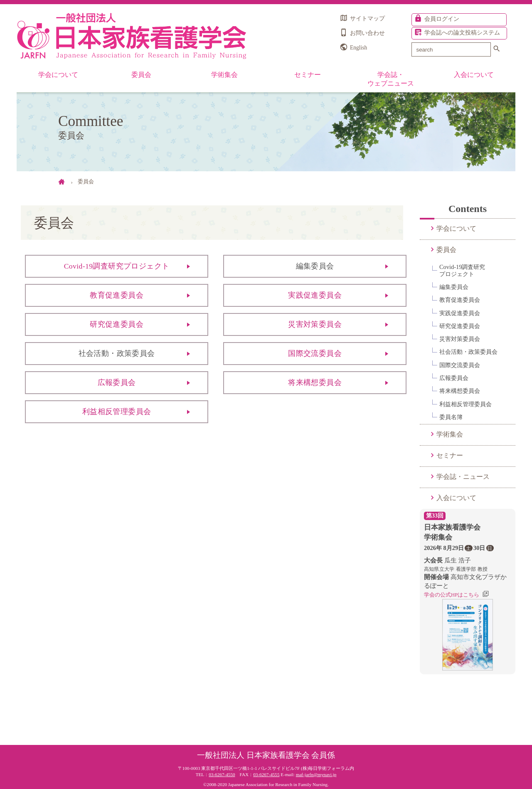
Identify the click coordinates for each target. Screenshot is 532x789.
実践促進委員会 (315, 295)
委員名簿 (451, 417)
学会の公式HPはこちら (452, 595)
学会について (58, 75)
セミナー (308, 75)
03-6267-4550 (222, 774)
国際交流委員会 (315, 353)
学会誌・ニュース (463, 477)
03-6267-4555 (266, 774)
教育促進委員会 (117, 295)
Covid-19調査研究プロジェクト (117, 266)
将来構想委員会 (315, 382)
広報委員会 (117, 382)
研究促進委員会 (117, 324)
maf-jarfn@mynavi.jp (316, 774)
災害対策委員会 (315, 324)
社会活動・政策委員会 (468, 352)
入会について (474, 75)
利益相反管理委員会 (117, 412)
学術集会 (224, 75)
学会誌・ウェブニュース (391, 79)
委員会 (141, 75)
